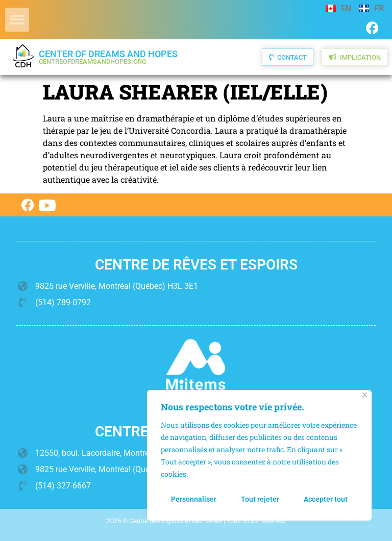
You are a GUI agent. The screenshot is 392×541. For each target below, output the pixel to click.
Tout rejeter (260, 499)
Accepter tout (326, 499)
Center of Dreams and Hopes (108, 57)
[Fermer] (365, 395)
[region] (259, 455)
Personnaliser (194, 499)
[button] (17, 20)
